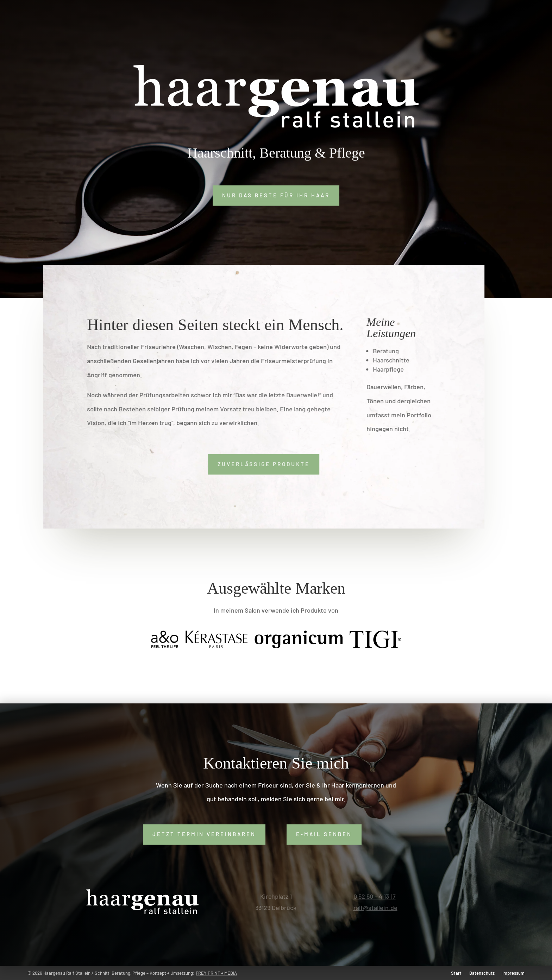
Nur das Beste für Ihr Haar (276, 195)
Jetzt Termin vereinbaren (204, 834)
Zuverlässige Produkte (260, 464)
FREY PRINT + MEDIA (216, 973)
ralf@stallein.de (375, 908)
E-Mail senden (324, 834)
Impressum (513, 973)
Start (456, 973)
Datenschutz (482, 973)
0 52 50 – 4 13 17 (375, 896)
